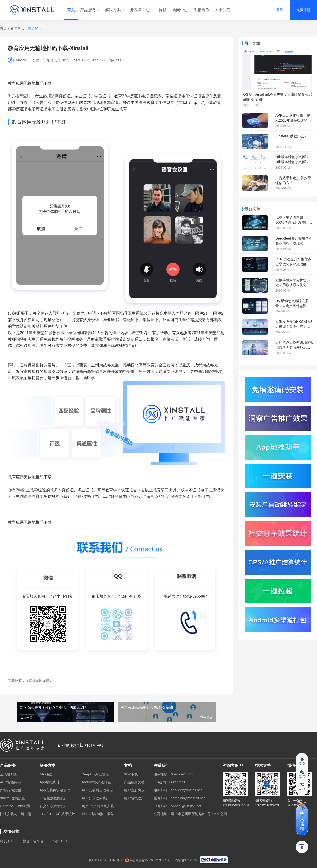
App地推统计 (50, 782)
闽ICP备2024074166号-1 (106, 860)
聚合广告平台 (33, 841)
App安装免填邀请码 (55, 790)
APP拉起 (47, 774)
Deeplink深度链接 (95, 774)
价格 (163, 10)
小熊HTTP (61, 841)
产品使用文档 (134, 782)
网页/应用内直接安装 (98, 806)
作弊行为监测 (10, 790)
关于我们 (223, 10)
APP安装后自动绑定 (97, 790)
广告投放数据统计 (53, 798)
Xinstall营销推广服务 (98, 814)
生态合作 (201, 10)
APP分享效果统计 (96, 798)
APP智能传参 (10, 782)
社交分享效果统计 (53, 806)
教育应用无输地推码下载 (30, 477)
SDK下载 (131, 774)
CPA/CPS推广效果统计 (57, 814)
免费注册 (303, 10)
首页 (71, 10)
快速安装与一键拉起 (16, 814)
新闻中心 (180, 10)
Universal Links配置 (15, 806)
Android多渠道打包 (96, 782)
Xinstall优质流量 (13, 798)
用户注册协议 (134, 790)
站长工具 (7, 841)
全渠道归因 (9, 774)
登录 (280, 10)
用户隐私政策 (134, 798)
